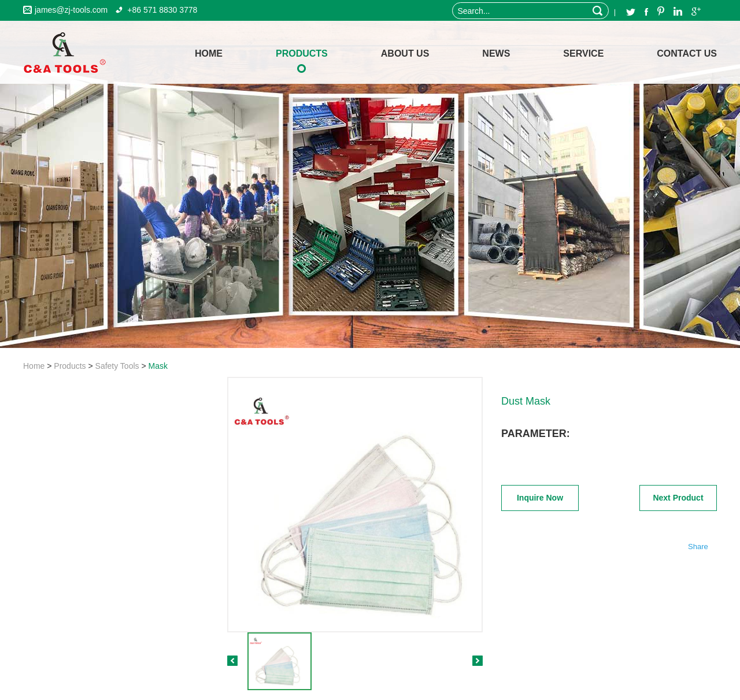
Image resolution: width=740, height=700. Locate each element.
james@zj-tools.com (71, 10)
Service (583, 53)
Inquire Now (540, 498)
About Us (405, 53)
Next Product (678, 498)
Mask (158, 366)
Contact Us (687, 53)
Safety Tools (117, 366)
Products (302, 53)
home (209, 53)
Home (34, 366)
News (496, 53)
